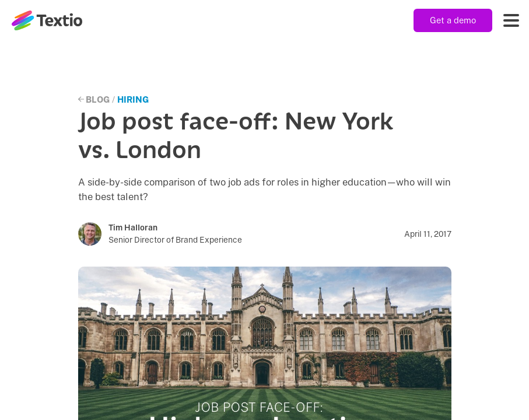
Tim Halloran (133, 228)
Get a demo (453, 20)
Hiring (133, 99)
